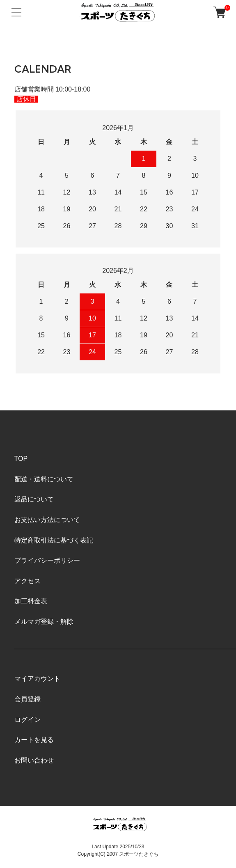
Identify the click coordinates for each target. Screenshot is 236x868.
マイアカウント (37, 679)
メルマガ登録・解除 (44, 622)
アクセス (27, 581)
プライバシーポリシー (47, 560)
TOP (21, 459)
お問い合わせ (34, 760)
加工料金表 (31, 601)
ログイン (27, 720)
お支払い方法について (47, 520)
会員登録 (27, 699)
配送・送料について (44, 479)
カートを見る (34, 740)
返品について (34, 499)
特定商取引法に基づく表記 (54, 540)
